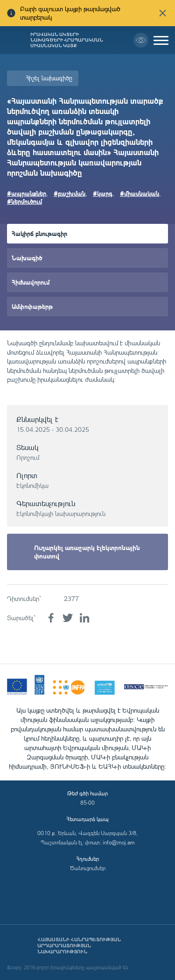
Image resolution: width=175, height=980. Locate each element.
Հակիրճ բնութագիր (39, 233)
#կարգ (103, 193)
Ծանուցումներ (88, 868)
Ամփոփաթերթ (32, 306)
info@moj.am (119, 842)
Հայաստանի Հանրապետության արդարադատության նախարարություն (79, 946)
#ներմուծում (24, 201)
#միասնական (140, 193)
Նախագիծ (27, 258)
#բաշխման (70, 193)
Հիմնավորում (31, 282)
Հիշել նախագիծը (49, 78)
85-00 (87, 803)
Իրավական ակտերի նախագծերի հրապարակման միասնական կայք (67, 40)
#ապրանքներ (27, 193)
